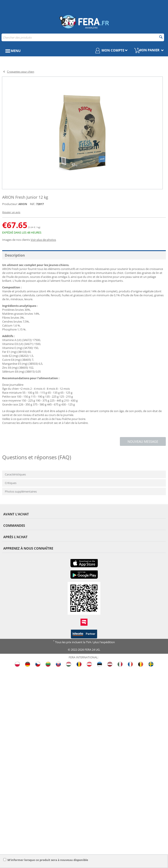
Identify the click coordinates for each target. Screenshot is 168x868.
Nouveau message (143, 441)
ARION (23, 204)
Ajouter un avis (11, 212)
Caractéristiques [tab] (15, 474)
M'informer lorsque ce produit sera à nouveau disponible (46, 860)
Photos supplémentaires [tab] (21, 491)
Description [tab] (15, 255)
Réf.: (33, 204)
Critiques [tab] (11, 483)
